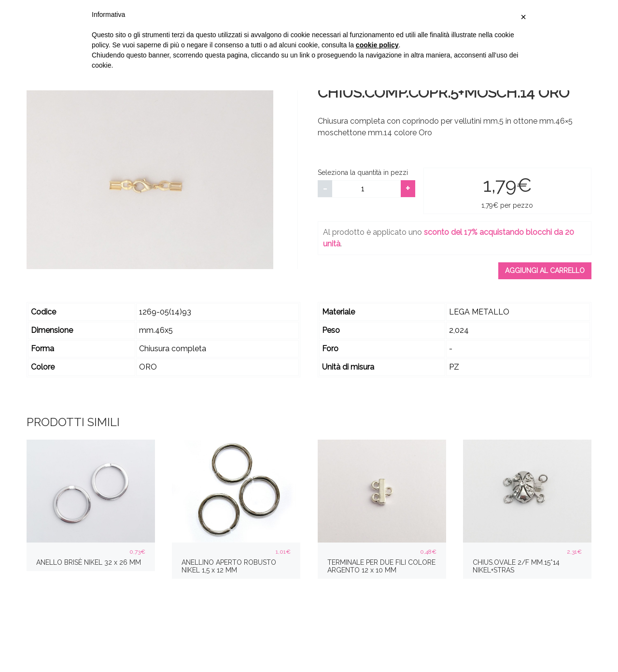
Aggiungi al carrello (545, 271)
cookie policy (377, 45)
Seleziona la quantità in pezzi (363, 172)
